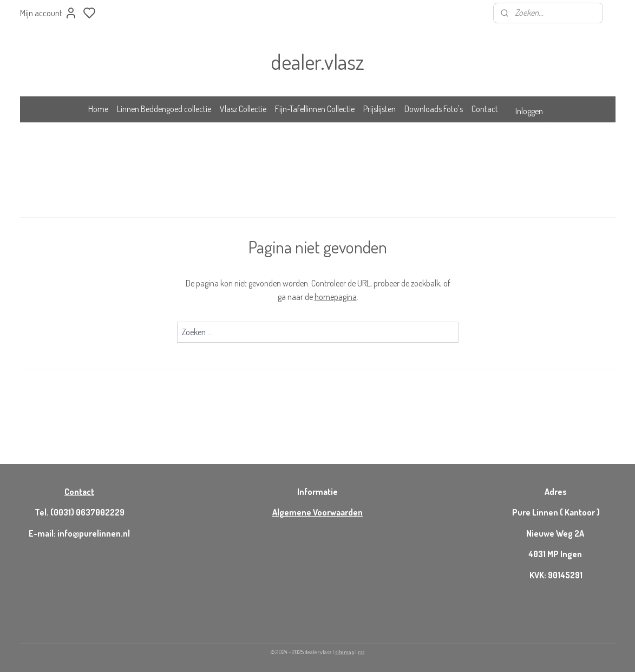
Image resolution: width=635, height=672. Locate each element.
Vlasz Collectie (243, 109)
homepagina (335, 297)
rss (361, 652)
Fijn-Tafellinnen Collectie (315, 109)
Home (98, 109)
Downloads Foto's (434, 109)
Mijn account (49, 13)
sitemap (345, 652)
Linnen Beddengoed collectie (164, 109)
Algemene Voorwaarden (317, 512)
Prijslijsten (379, 109)
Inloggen (529, 111)
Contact (485, 109)
